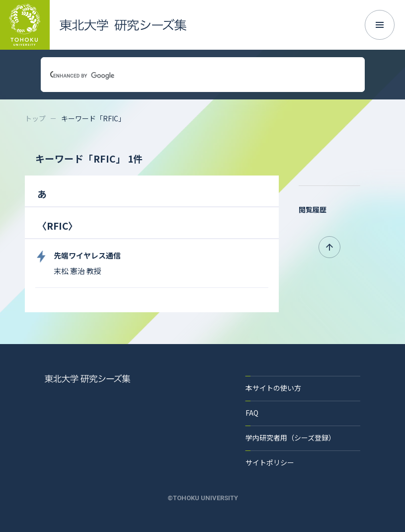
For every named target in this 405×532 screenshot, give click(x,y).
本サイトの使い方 (273, 388)
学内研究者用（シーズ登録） (290, 438)
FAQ (252, 413)
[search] (191, 76)
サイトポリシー (270, 462)
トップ (35, 118)
